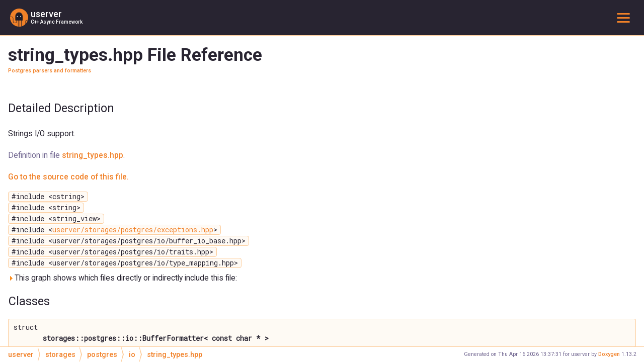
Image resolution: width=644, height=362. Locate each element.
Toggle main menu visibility (625, 17)
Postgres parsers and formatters (50, 71)
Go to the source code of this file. (68, 177)
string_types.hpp (93, 155)
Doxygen (609, 354)
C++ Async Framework (57, 22)
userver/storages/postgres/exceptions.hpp (133, 230)
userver (46, 14)
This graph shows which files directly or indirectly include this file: (123, 278)
